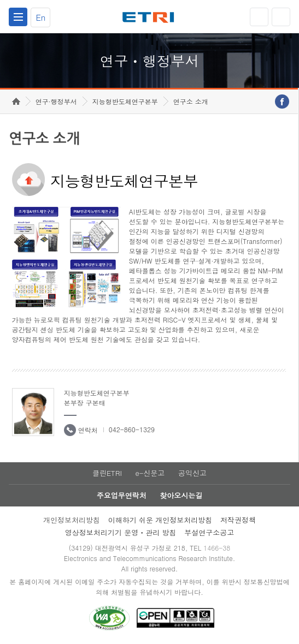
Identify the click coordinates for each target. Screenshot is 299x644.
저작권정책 (238, 520)
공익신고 (192, 473)
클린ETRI (107, 473)
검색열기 (281, 17)
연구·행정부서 (56, 101)
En (40, 17)
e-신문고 (150, 473)
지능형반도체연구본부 (125, 101)
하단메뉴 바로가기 (0, 0)
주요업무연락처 (122, 495)
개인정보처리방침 (72, 520)
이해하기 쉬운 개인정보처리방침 (160, 520)
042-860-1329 (132, 429)
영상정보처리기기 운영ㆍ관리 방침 (121, 532)
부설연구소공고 (209, 532)
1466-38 (217, 548)
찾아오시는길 (181, 495)
